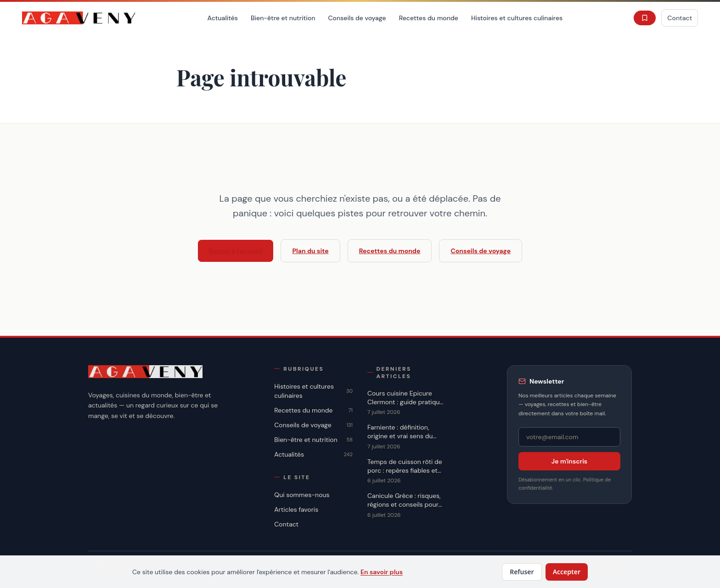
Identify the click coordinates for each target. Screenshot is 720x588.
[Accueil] (79, 18)
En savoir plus (382, 572)
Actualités (223, 18)
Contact (680, 18)
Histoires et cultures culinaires (517, 18)
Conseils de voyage (357, 18)
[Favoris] (645, 18)
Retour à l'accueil (236, 251)
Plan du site (310, 251)
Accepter (567, 572)
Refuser (522, 572)
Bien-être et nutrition (283, 18)
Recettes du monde (429, 18)
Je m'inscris (569, 461)
